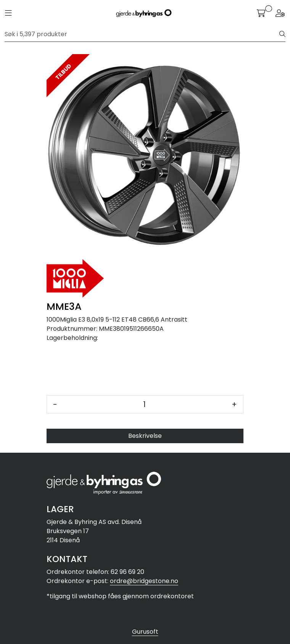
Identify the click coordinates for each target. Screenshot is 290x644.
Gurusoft (145, 632)
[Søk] (142, 34)
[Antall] (144, 404)
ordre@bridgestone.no (144, 581)
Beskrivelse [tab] (145, 436)
